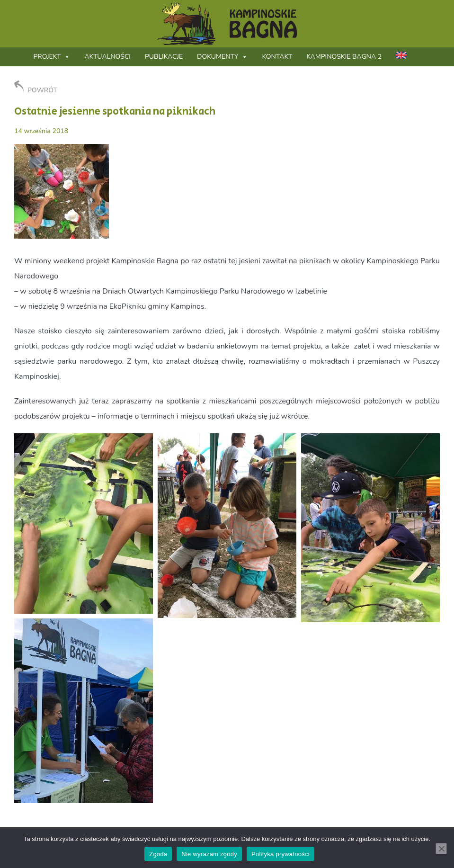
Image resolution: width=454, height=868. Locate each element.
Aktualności (107, 57)
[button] (84, 523)
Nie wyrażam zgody (209, 854)
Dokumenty (222, 57)
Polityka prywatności (280, 854)
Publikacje (164, 57)
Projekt (52, 57)
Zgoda (158, 854)
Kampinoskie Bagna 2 (344, 57)
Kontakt (277, 57)
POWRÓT (36, 88)
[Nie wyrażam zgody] (441, 849)
